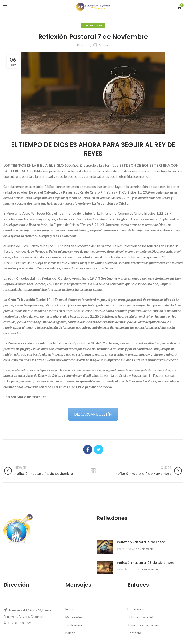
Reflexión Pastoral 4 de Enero (141, 542)
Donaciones (136, 609)
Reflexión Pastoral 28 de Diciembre (146, 563)
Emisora (71, 609)
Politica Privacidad (140, 617)
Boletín (70, 633)
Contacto (134, 633)
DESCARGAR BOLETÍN (93, 414)
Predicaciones (75, 625)
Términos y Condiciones (144, 625)
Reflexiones (93, 25)
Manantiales (74, 617)
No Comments (145, 549)
